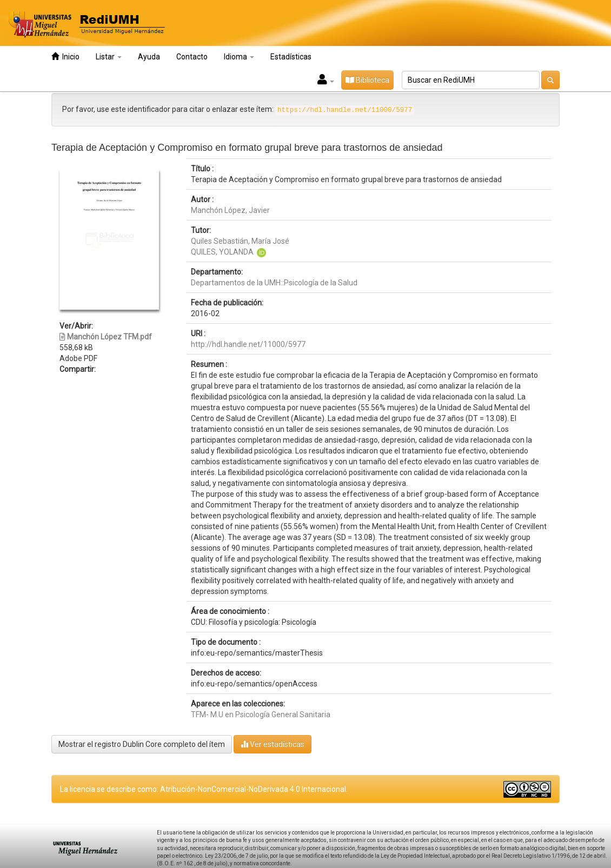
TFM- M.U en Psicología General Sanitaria (261, 715)
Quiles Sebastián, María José (240, 241)
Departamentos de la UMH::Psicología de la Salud (274, 283)
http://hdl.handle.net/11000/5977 (248, 344)
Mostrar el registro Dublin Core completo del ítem (142, 744)
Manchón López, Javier (230, 210)
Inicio (65, 56)
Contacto (192, 57)
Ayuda (149, 57)
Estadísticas (291, 57)
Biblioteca (367, 80)
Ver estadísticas (273, 744)
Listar (109, 57)
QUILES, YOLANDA (222, 252)
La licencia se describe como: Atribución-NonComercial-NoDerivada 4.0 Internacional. (204, 789)
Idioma (239, 57)
